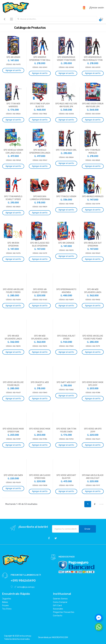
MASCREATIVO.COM (60, 637)
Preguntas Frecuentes (64, 612)
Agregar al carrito (13, 70)
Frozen (5, 605)
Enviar (87, 529)
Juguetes (7, 599)
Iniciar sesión (97, 8)
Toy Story (7, 609)
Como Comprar (60, 602)
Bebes (5, 602)
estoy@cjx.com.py (24, 587)
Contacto (58, 616)
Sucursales (58, 609)
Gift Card (57, 605)
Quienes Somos (60, 599)
